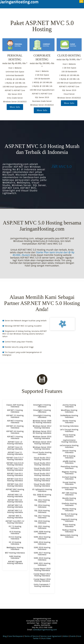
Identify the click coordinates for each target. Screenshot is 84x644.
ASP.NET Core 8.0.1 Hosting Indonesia (15, 474)
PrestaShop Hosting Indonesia (69, 467)
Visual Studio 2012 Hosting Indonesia (42, 459)
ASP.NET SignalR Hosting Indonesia (15, 563)
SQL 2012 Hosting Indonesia (42, 501)
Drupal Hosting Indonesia (69, 483)
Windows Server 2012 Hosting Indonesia (42, 427)
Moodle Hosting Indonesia (69, 499)
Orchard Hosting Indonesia (69, 478)
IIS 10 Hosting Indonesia (15, 543)
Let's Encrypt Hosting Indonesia (69, 430)
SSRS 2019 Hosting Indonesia (42, 559)
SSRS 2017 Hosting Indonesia (42, 554)
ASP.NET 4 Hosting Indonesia (15, 422)
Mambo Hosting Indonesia (69, 510)
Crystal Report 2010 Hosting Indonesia (42, 570)
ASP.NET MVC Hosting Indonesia (15, 490)
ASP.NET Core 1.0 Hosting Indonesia (15, 443)
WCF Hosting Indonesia (15, 553)
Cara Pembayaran (16, 636)
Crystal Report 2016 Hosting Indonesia (42, 580)
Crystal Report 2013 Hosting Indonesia (42, 575)
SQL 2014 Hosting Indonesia (42, 506)
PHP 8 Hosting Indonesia (69, 457)
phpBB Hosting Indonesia (69, 462)
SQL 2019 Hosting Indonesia (42, 522)
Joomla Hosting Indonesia (69, 406)
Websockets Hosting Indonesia (69, 536)
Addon (66, 636)
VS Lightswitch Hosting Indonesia (42, 490)
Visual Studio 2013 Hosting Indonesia (42, 464)
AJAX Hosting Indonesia (15, 557)
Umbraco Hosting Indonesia (69, 489)
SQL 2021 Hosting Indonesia (42, 527)
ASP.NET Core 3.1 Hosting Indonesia (15, 453)
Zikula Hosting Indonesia (69, 436)
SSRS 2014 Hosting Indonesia (42, 543)
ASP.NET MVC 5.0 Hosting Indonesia (15, 506)
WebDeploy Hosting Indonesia (15, 548)
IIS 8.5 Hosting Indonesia (15, 538)
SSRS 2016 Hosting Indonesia (42, 548)
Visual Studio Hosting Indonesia (42, 453)
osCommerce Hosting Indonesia (69, 446)
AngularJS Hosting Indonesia (69, 520)
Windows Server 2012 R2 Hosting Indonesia (42, 432)
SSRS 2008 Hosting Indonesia (42, 533)
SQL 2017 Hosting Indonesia (42, 517)
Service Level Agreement (51, 636)
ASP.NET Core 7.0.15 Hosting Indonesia (15, 469)
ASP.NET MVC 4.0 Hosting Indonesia (15, 501)
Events (73, 636)
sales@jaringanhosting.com (45, 630)
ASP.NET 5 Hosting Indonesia (15, 437)
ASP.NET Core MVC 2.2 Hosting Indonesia (15, 522)
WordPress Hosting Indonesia (69, 411)
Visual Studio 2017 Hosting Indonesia (42, 474)
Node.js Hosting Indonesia (69, 531)
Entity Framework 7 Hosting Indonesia (42, 585)
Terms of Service (32, 636)
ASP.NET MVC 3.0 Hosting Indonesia (15, 496)
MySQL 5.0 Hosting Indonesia (69, 515)
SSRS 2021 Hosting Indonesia (42, 564)
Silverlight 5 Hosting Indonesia (42, 411)
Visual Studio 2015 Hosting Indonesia (42, 469)
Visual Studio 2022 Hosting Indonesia (42, 485)
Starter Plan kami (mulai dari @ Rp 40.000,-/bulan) (43, 254)
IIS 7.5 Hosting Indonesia (15, 527)
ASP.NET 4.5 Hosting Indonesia (15, 427)
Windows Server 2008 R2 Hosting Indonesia (42, 422)
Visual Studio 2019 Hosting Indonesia (42, 480)
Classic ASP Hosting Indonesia (15, 406)
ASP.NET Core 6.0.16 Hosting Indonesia (15, 464)
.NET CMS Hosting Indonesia (69, 494)
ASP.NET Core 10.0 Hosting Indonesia (15, 485)
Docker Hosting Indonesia (69, 422)
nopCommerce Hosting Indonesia (69, 441)
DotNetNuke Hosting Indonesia (69, 416)
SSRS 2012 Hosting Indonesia (42, 538)
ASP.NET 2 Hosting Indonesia (15, 411)
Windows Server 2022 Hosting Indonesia (42, 448)
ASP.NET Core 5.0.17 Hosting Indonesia (15, 459)
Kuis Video (46, 638)
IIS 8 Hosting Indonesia (15, 533)
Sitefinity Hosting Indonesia (69, 504)
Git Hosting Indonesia (69, 426)
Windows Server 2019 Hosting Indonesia (42, 443)
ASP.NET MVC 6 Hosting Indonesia (15, 517)
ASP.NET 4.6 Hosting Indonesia (15, 432)
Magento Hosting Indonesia (69, 473)
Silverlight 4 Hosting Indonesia (42, 406)
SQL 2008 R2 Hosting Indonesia (42, 496)
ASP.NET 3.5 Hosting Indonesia (15, 416)
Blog (5, 636)
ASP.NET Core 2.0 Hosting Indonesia (15, 448)
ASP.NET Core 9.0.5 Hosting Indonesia (15, 480)
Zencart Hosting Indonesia (69, 452)
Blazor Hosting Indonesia (69, 526)
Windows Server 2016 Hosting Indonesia (42, 437)
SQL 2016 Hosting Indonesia (42, 511)
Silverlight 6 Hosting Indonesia (42, 416)
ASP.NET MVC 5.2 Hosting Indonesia (15, 511)
